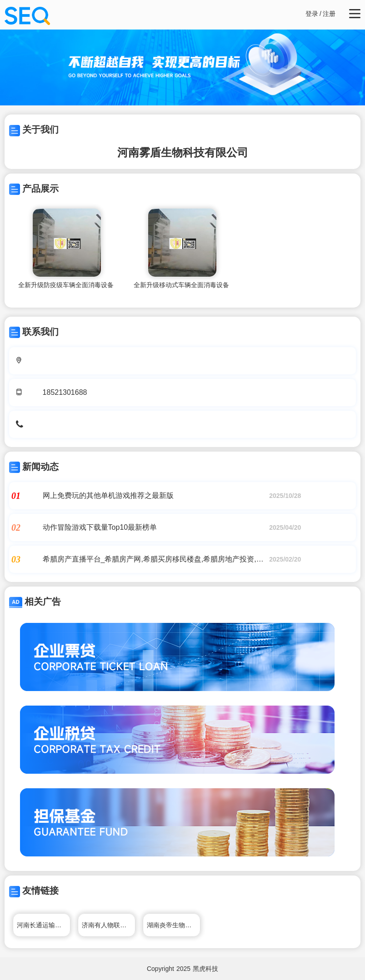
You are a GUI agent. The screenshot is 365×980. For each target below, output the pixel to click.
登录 (312, 14)
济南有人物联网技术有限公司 (109, 925)
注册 (329, 14)
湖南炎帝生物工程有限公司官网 (174, 925)
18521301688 (65, 392)
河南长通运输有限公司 (44, 925)
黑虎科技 (205, 969)
